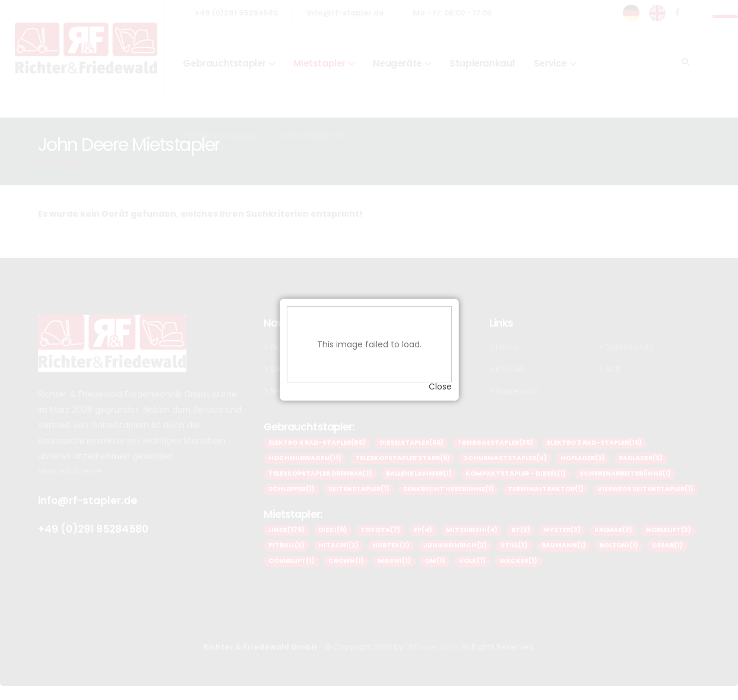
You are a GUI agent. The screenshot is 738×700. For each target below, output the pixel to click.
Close (440, 382)
